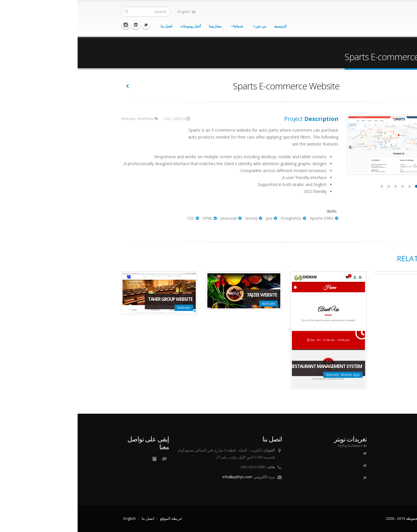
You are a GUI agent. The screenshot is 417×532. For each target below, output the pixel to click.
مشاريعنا (138, 26)
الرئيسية (203, 26)
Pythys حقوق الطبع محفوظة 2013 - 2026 (341, 519)
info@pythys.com (160, 477)
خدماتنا (161, 26)
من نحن (183, 26)
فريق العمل (353, 464)
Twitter (68, 25)
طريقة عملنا (352, 457)
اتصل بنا (89, 26)
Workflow (68, 119)
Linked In (77, 459)
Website (51, 119)
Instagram (48, 25)
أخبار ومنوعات (113, 26)
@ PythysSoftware (275, 446)
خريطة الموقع (94, 519)
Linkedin (58, 25)
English (109, 12)
